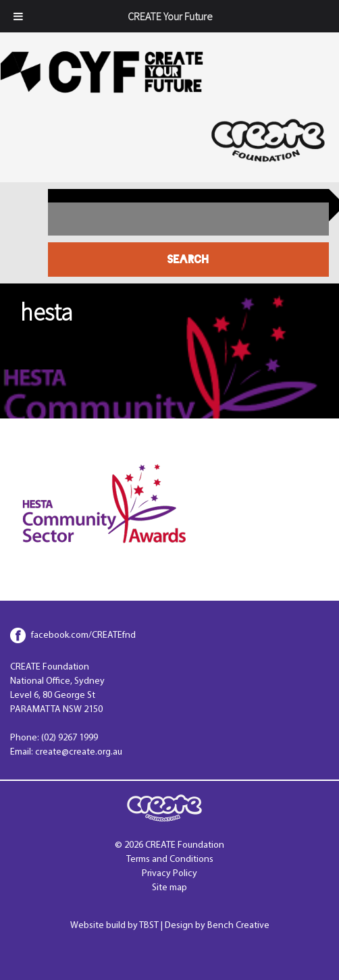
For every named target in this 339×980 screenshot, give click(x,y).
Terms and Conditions (170, 860)
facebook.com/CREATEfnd (83, 635)
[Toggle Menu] (18, 16)
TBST (149, 926)
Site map (169, 888)
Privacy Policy (169, 874)
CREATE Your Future (170, 16)
